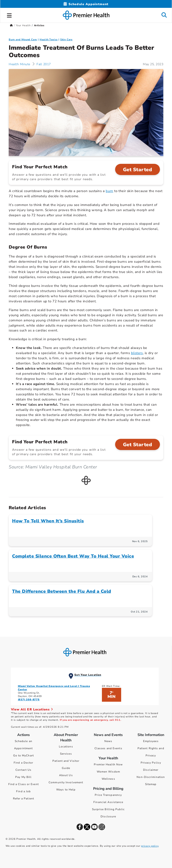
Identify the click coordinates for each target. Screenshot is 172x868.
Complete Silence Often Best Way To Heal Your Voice (73, 556)
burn (109, 191)
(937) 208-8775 (29, 700)
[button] (9, 15)
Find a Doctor (23, 763)
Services (66, 754)
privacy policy (150, 846)
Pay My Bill (23, 777)
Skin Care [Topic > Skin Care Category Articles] (66, 40)
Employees (151, 741)
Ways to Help (66, 790)
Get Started (138, 170)
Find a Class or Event (24, 784)
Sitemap (151, 784)
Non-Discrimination (151, 777)
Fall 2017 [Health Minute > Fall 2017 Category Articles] (43, 64)
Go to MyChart (24, 755)
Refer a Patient (24, 799)
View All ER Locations (32, 709)
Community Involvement (66, 782)
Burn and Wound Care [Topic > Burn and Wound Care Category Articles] (23, 40)
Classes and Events (108, 748)
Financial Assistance (108, 802)
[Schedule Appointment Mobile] (86, 4)
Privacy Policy (151, 763)
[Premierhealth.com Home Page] (11, 25)
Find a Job (23, 791)
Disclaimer (151, 770)
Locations (66, 747)
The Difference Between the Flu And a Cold (62, 591)
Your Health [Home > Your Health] (23, 25)
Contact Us (23, 770)
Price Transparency (108, 795)
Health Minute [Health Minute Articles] (19, 64)
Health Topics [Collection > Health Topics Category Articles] (49, 40)
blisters (137, 353)
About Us (66, 775)
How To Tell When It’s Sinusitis (48, 521)
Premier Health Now (108, 764)
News (108, 741)
